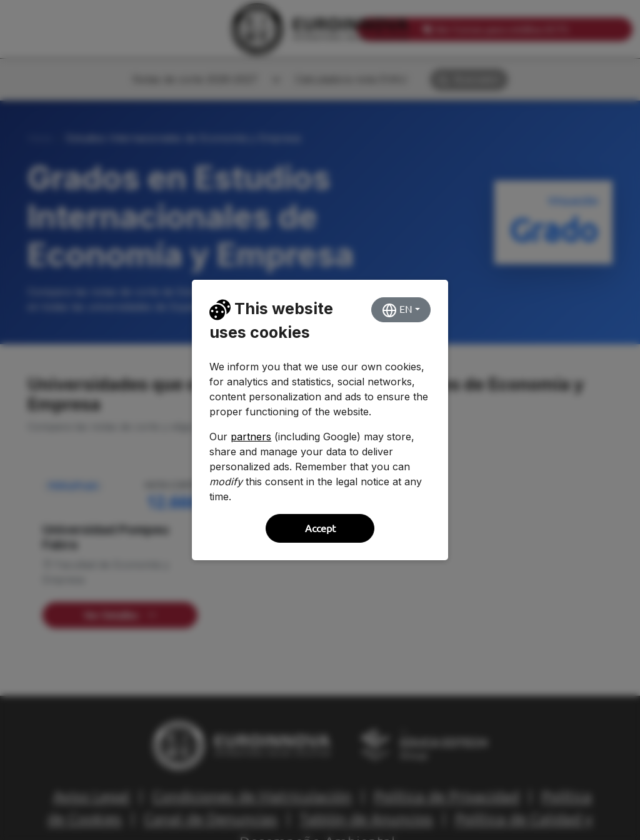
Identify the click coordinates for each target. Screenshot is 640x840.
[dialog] (320, 420)
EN (397, 310)
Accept (320, 528)
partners (251, 437)
